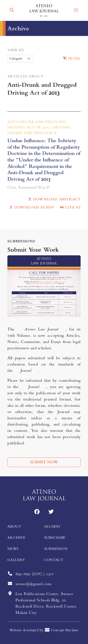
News (13, 549)
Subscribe (55, 538)
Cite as (70, 207)
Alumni (52, 526)
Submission (56, 549)
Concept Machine (61, 630)
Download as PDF (31, 207)
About (14, 526)
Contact (54, 560)
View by (16, 50)
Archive (16, 538)
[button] (12, 10)
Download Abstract (54, 199)
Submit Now (44, 462)
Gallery (16, 560)
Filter (71, 58)
